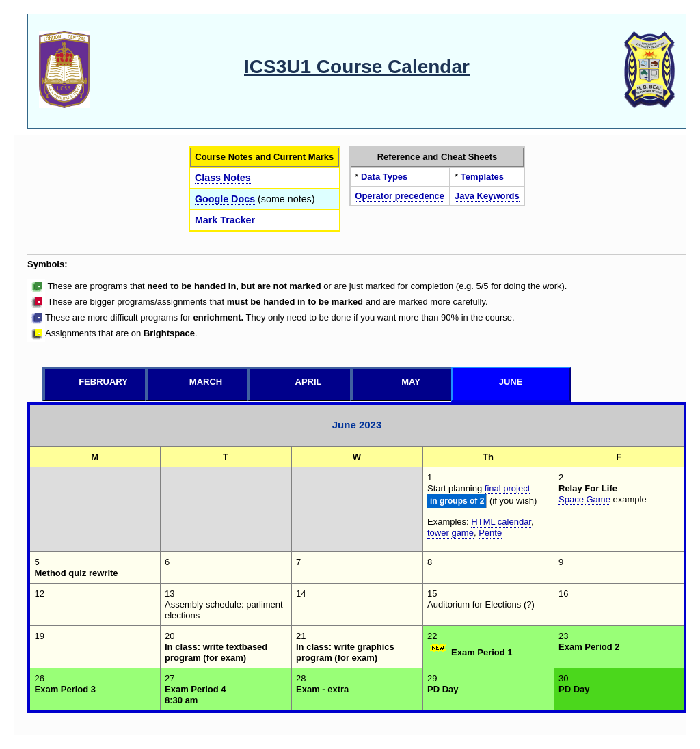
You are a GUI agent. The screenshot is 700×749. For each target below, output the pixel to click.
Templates (482, 177)
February (103, 382)
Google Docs (225, 199)
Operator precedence (400, 196)
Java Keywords (487, 196)
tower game (450, 533)
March (206, 382)
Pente (490, 533)
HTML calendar (501, 522)
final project (507, 488)
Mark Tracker (225, 220)
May (411, 382)
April (309, 382)
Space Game (584, 499)
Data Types (384, 177)
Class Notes (223, 178)
